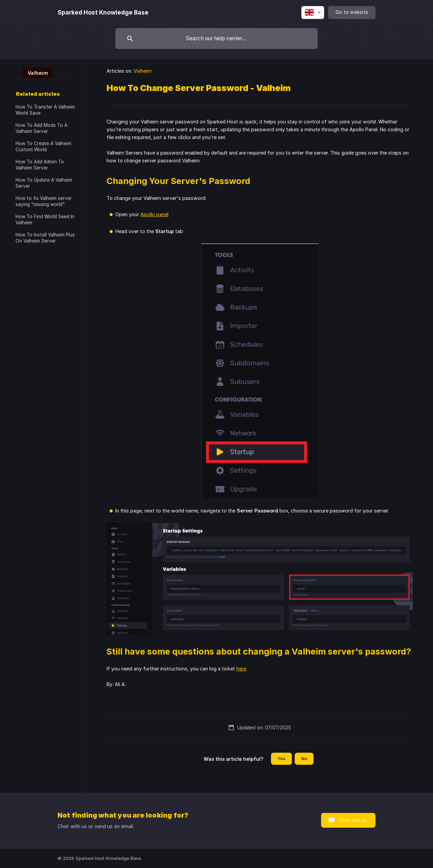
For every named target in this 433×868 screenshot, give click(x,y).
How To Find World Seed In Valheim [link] (45, 220)
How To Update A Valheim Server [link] (44, 183)
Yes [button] (281, 758)
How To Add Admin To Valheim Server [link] (40, 165)
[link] (34, 73)
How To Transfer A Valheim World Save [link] (45, 110)
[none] (103, 13)
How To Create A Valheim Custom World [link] (43, 146)
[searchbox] (216, 39)
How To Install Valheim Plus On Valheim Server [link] (45, 238)
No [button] (304, 758)
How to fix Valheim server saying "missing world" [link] (44, 201)
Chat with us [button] (353, 820)
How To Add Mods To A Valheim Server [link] (41, 128)
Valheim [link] (143, 71)
